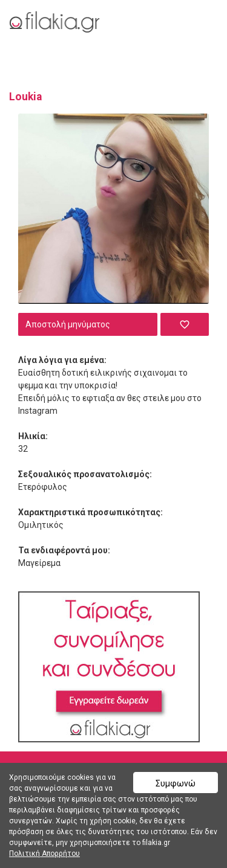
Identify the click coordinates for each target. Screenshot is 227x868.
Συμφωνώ (176, 783)
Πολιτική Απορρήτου (44, 854)
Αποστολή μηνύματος (68, 324)
